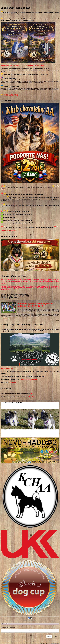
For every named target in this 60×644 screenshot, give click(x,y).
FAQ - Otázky (32, 397)
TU (31, 393)
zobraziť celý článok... (6, 318)
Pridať (55, 636)
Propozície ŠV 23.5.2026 (10, 66)
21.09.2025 (13, 383)
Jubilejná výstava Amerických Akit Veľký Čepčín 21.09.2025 (35, 305)
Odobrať (49, 636)
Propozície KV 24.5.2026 (35, 66)
